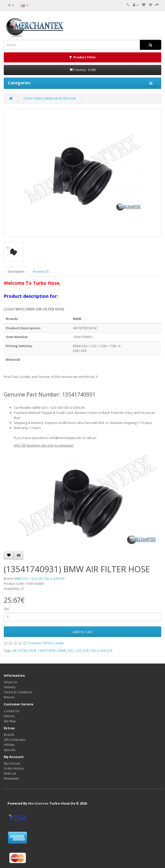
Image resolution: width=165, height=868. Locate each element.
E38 (103, 651)
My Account (12, 763)
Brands (9, 735)
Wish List (10, 773)
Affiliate (9, 745)
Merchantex (38, 803)
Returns (9, 697)
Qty (6, 609)
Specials (10, 750)
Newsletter (11, 779)
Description (16, 272)
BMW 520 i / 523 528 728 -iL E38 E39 (39, 579)
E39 (110, 651)
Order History (14, 768)
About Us (10, 682)
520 (70, 651)
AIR (14, 651)
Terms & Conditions (18, 692)
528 (86, 651)
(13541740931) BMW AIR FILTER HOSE (50, 99)
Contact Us (12, 711)
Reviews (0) (41, 272)
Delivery (10, 687)
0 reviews (34, 643)
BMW (62, 651)
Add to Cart (83, 632)
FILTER (23, 651)
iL (98, 651)
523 (79, 651)
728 (93, 651)
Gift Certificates (15, 740)
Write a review (54, 643)
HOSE (32, 651)
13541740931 (47, 651)
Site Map (10, 721)
